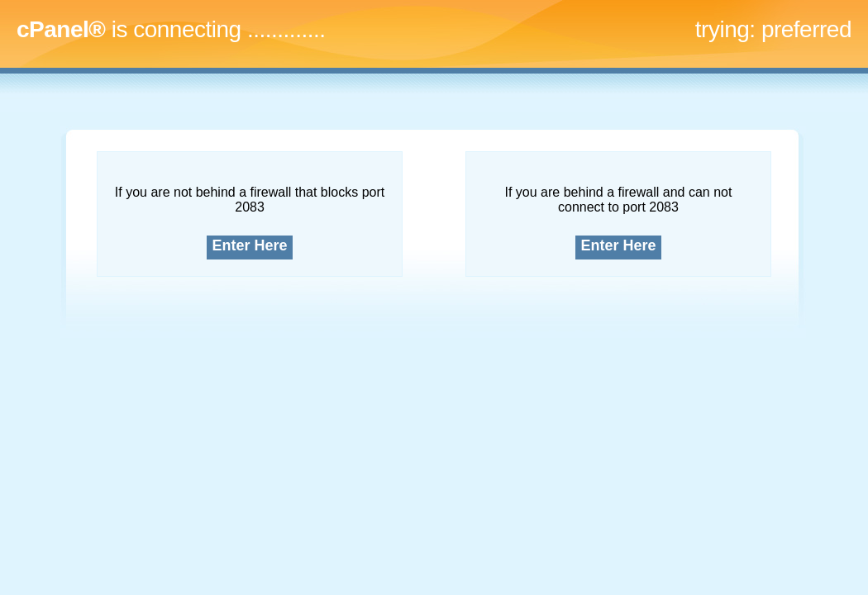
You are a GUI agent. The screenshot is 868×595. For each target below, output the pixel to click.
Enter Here (250, 245)
